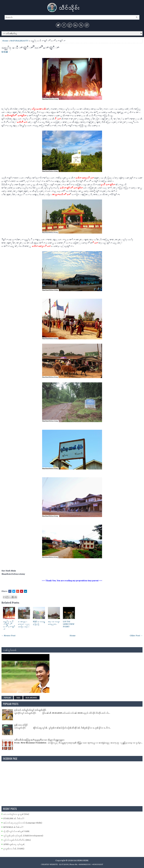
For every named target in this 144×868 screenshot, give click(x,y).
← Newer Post (8, 636)
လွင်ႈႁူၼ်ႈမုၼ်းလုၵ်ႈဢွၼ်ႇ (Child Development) (23, 836)
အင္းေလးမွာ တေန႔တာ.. (54, 623)
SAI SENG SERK (81, 860)
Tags (18, 698)
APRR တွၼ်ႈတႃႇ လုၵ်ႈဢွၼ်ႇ (14, 844)
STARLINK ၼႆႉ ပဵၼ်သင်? (14, 818)
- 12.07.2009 (63, 864)
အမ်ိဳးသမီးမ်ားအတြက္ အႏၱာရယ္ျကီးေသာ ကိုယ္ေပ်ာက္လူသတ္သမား (39, 740)
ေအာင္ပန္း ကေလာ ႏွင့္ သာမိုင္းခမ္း (24, 624)
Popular (7, 698)
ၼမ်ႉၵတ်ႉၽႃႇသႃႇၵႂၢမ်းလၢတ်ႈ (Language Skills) (23, 823)
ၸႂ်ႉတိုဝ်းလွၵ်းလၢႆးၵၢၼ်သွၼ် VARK (16, 831)
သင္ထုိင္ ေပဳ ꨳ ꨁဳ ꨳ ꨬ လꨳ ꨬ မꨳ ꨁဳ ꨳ (30, 47)
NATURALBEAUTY (19, 41)
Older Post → (136, 636)
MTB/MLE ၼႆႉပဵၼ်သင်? (13, 827)
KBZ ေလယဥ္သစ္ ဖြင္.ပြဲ (39, 623)
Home (5, 41)
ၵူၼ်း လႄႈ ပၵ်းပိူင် (21, 725)
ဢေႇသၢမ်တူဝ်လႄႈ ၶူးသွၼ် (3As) (16, 814)
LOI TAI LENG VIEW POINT (69, 624)
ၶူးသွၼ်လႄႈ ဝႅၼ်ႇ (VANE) (14, 849)
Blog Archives (31, 698)
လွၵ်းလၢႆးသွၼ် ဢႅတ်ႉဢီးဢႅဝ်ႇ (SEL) (17, 840)
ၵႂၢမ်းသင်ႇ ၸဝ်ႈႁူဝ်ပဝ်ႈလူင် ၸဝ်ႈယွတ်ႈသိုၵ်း (30, 710)
